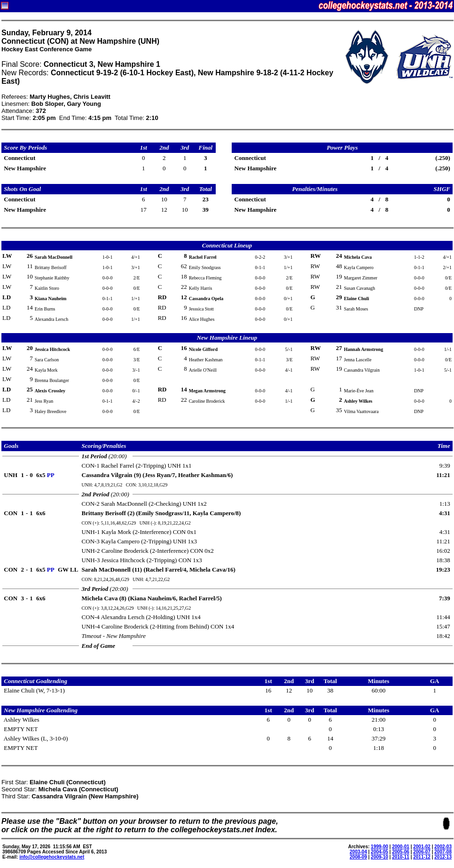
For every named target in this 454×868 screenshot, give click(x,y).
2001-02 (422, 847)
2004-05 (380, 852)
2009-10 (380, 857)
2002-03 (443, 847)
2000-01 (401, 847)
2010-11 (401, 857)
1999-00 (380, 847)
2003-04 (358, 852)
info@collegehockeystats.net (52, 857)
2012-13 (443, 857)
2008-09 (358, 857)
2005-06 (401, 852)
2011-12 (422, 857)
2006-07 (422, 852)
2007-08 (443, 852)
